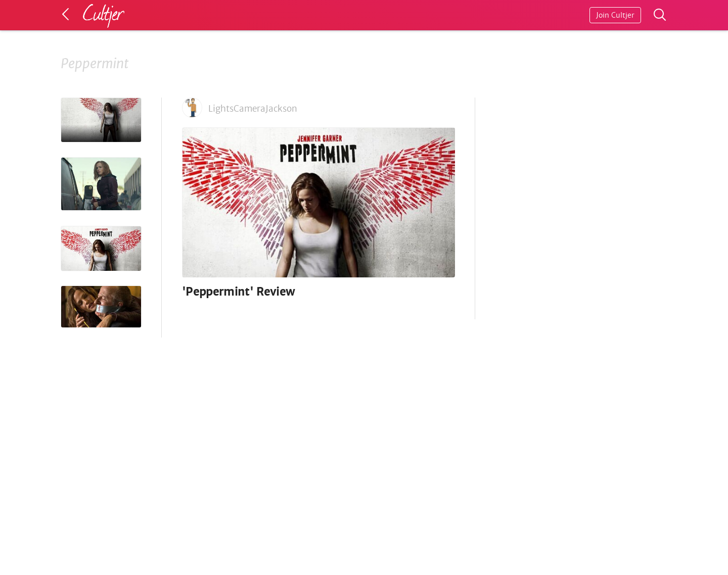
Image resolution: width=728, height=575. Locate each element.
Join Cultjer (615, 15)
